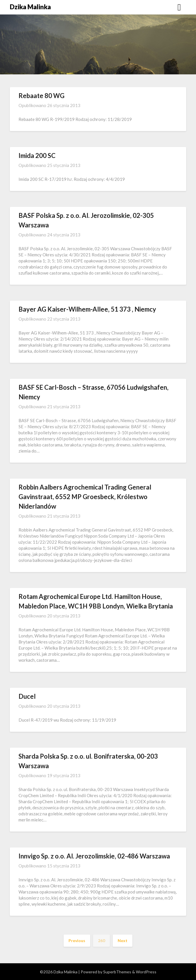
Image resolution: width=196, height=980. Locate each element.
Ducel (27, 696)
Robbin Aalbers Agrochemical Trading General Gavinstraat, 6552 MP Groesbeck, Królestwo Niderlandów (85, 497)
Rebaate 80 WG (41, 96)
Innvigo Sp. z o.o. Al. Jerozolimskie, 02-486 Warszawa (94, 856)
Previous (77, 941)
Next (123, 941)
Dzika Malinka (30, 7)
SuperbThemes (117, 972)
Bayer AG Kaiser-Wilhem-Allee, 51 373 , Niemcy (87, 309)
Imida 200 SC (37, 156)
